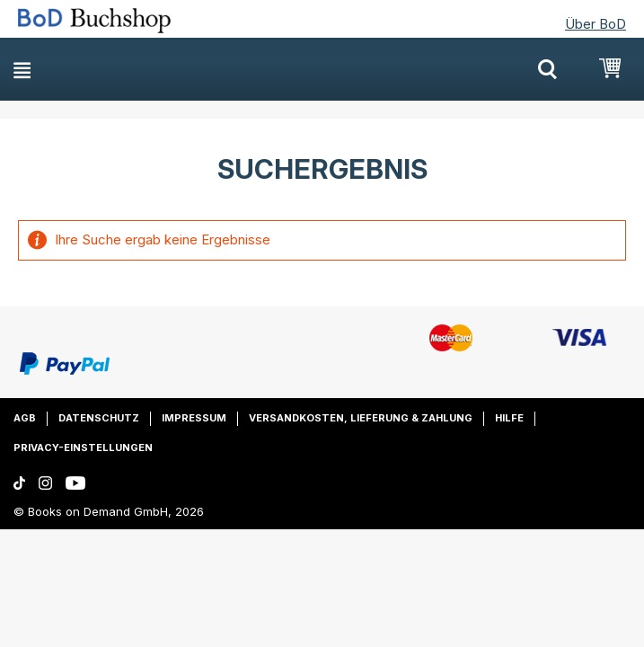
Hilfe (509, 418)
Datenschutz (99, 418)
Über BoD (595, 24)
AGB (25, 418)
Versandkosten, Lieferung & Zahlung (361, 418)
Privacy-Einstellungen (83, 448)
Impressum (194, 418)
